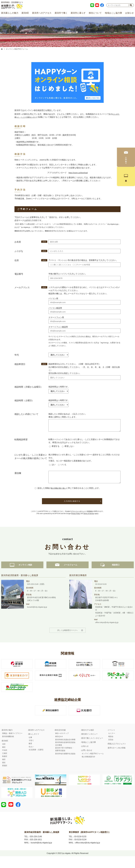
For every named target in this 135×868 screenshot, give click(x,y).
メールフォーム (67, 575)
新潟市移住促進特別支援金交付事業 (65, 754)
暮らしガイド (34, 744)
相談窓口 (113, 575)
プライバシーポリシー (78, 515)
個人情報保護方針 (88, 767)
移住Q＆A (59, 747)
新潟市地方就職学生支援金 (65, 764)
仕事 (30, 747)
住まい (31, 757)
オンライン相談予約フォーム (93, 764)
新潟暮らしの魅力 (10, 13)
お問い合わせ (87, 760)
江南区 (5, 763)
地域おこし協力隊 (113, 13)
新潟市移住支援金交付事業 (65, 750)
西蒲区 (5, 776)
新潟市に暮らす (78, 13)
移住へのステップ (62, 743)
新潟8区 (25, 13)
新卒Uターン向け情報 (117, 758)
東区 (4, 757)
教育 (30, 754)
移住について (95, 13)
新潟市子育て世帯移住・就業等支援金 (64, 759)
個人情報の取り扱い (58, 492)
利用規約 (90, 515)
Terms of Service (89, 517)
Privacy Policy (76, 517)
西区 (4, 773)
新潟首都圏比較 (8, 747)
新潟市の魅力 (7, 740)
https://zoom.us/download (78, 173)
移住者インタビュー (89, 744)
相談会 (111, 747)
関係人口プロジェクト (117, 754)
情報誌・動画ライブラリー (12, 743)
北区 (4, 754)
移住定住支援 (60, 740)
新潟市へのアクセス (42, 13)
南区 (4, 770)
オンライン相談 (22, 575)
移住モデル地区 (88, 740)
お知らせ (130, 13)
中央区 (5, 760)
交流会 (111, 750)
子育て (31, 751)
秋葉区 (5, 766)
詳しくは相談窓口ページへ (67, 640)
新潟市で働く (61, 13)
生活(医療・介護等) (36, 760)
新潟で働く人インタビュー (92, 748)
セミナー (112, 743)
